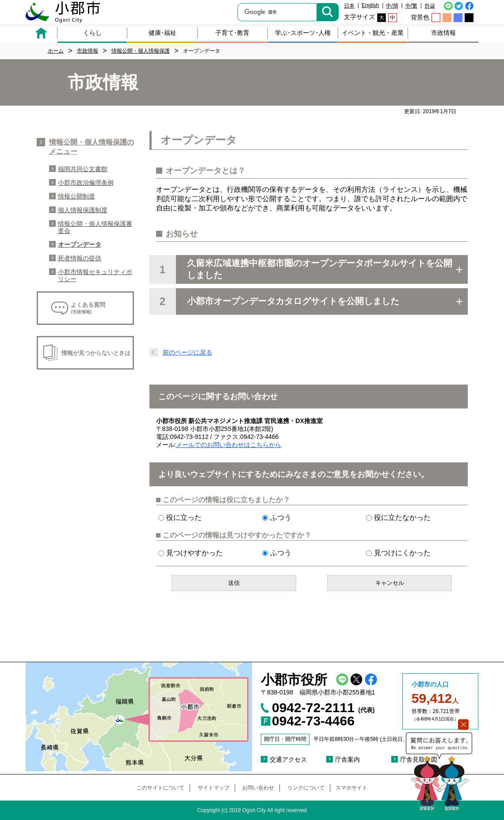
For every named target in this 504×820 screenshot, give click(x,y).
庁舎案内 (347, 759)
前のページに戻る (187, 352)
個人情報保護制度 (83, 210)
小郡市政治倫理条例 (86, 183)
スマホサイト (351, 788)
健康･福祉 (162, 33)
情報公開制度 (76, 196)
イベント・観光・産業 (373, 33)
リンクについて (306, 788)
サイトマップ (214, 788)
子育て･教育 (232, 33)
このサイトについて (160, 788)
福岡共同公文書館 (83, 169)
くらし (92, 33)
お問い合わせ (258, 788)
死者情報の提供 (80, 258)
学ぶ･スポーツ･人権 (303, 33)
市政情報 (443, 33)
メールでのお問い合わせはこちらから (229, 445)
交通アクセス (288, 759)
